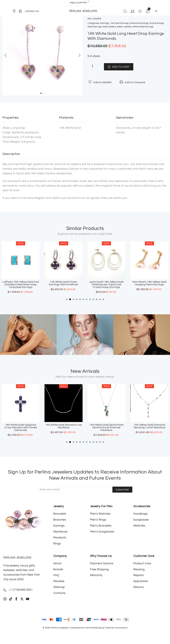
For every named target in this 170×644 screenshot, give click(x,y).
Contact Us (32, 11)
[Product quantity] (93, 67)
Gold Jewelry (109, 27)
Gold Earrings (95, 27)
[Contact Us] (20, 11)
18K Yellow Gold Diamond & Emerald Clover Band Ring (21, 426)
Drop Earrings (157, 23)
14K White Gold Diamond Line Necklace (106, 426)
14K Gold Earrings (119, 23)
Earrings (105, 23)
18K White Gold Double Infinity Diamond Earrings (21, 283)
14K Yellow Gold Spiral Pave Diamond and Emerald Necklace (149, 427)
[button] (16, 11)
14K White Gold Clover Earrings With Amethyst (106, 283)
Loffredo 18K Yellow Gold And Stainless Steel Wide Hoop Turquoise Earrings (64, 285)
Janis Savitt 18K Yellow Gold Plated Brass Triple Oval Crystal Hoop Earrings (149, 285)
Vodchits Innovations (116, 628)
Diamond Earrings (139, 23)
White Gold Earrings (143, 27)
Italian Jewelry (124, 27)
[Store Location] (14, 11)
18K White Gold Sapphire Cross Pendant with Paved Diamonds (64, 427)
